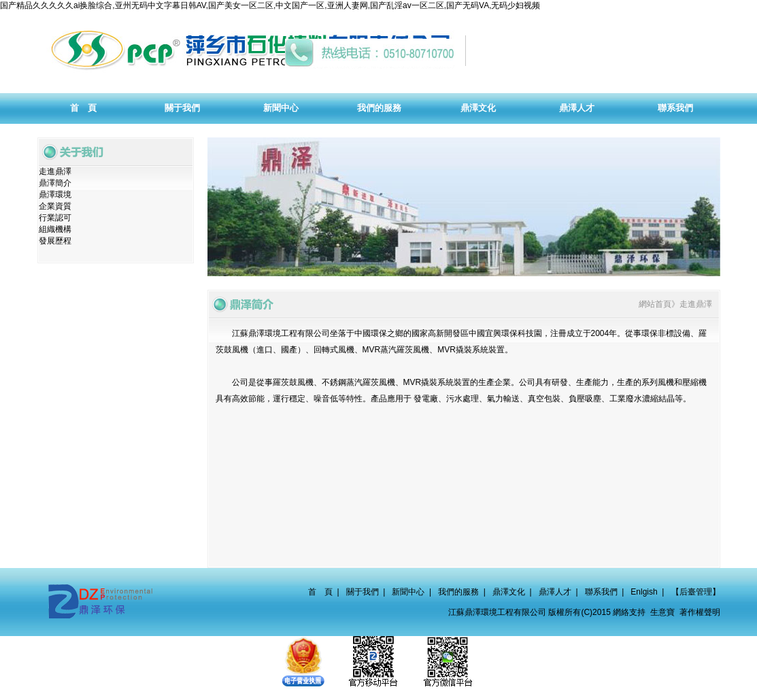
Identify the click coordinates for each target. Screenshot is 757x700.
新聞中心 (408, 592)
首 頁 (320, 592)
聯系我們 (601, 592)
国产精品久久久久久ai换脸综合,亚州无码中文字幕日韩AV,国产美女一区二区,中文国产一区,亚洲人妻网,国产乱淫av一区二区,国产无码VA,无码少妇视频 (270, 5)
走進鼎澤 (55, 171)
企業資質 (55, 206)
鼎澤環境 (55, 195)
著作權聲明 (700, 612)
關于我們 (363, 592)
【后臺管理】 (696, 592)
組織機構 (55, 229)
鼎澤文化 (509, 592)
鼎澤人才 (555, 592)
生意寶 (662, 612)
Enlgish (644, 592)
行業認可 (55, 218)
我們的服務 (458, 592)
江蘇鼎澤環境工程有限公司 (281, 333)
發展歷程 (55, 241)
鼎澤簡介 (55, 183)
